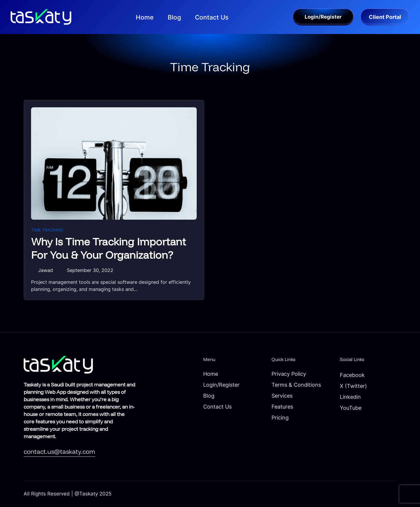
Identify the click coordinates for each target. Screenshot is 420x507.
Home (211, 374)
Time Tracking (47, 230)
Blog (209, 396)
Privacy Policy (289, 374)
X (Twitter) (353, 386)
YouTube (351, 408)
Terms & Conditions (296, 385)
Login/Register (221, 385)
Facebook (352, 375)
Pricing (280, 418)
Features (282, 407)
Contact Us (217, 407)
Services (282, 396)
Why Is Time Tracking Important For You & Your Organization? (109, 248)
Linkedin (350, 397)
